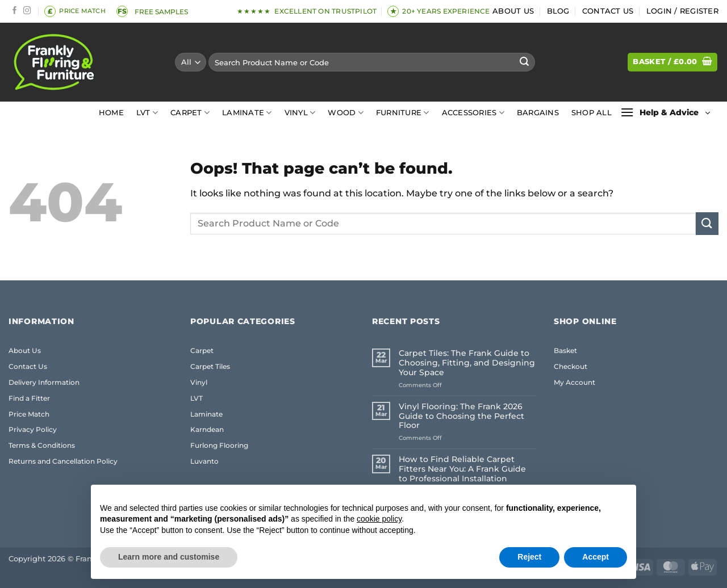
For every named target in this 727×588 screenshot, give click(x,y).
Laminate (247, 113)
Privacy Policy (33, 429)
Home (111, 113)
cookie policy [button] (379, 519)
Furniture (403, 113)
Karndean (207, 429)
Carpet (190, 113)
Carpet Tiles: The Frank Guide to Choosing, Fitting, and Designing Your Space (467, 363)
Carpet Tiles (210, 366)
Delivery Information (44, 382)
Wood (345, 113)
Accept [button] (596, 557)
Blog (558, 11)
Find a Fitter (29, 398)
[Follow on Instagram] (27, 11)
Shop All (592, 113)
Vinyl (300, 113)
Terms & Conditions (42, 445)
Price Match (29, 414)
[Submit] (524, 62)
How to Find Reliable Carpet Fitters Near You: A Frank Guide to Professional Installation (462, 469)
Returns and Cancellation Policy (63, 461)
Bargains (538, 113)
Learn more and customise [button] (169, 557)
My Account (575, 382)
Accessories (473, 113)
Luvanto (204, 461)
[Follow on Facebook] (15, 11)
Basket (565, 350)
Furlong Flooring (219, 445)
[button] (682, 11)
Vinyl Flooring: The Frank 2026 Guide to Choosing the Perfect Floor (461, 416)
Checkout (571, 366)
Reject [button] (529, 557)
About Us (513, 11)
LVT (147, 113)
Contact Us (608, 11)
